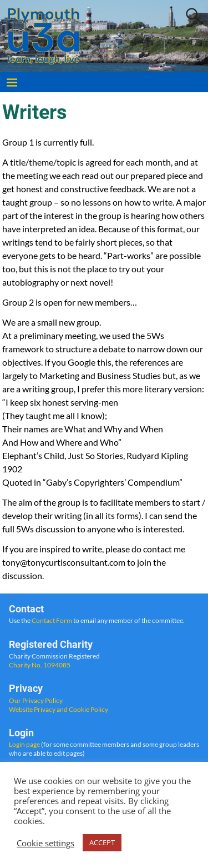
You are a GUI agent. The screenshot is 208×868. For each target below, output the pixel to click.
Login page (24, 744)
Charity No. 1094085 (40, 665)
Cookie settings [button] (45, 843)
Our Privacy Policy (36, 700)
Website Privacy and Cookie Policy (59, 709)
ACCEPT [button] (102, 842)
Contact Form (52, 620)
